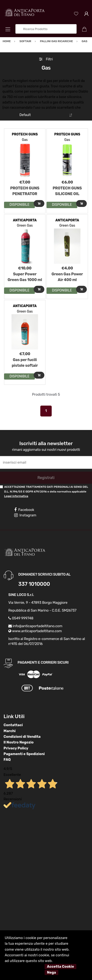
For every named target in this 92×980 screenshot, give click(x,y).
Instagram (25, 515)
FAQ (7, 760)
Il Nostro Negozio (19, 742)
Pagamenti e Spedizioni (24, 754)
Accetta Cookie (60, 967)
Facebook (24, 510)
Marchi (10, 731)
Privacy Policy (16, 748)
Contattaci (13, 725)
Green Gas (25, 226)
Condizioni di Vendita (22, 737)
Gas (25, 140)
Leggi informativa (16, 496)
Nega (51, 972)
